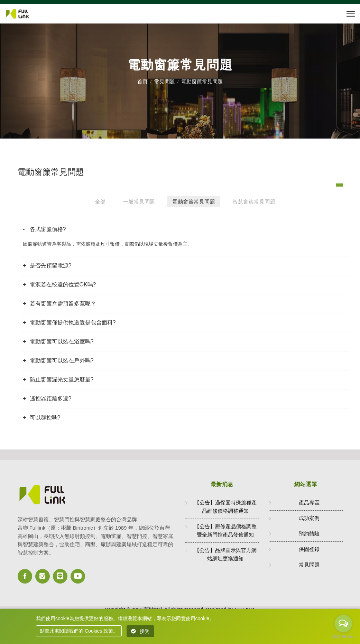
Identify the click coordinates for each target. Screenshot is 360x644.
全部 (100, 202)
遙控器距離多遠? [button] (51, 399)
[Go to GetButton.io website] (343, 637)
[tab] (185, 229)
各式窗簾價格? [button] (48, 229)
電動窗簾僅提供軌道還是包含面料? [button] (73, 323)
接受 (140, 631)
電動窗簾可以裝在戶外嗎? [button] (62, 361)
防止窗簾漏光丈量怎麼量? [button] (62, 380)
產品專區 (309, 503)
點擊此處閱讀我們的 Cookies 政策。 (79, 631)
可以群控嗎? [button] (45, 418)
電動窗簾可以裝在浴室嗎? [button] (62, 342)
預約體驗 (309, 534)
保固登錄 (309, 549)
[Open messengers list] (343, 624)
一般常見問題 (139, 202)
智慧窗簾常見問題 (254, 202)
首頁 (142, 81)
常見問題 (165, 81)
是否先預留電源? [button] (51, 266)
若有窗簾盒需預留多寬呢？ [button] (63, 304)
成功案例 (309, 518)
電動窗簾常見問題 (194, 202)
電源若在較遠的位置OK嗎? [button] (63, 285)
